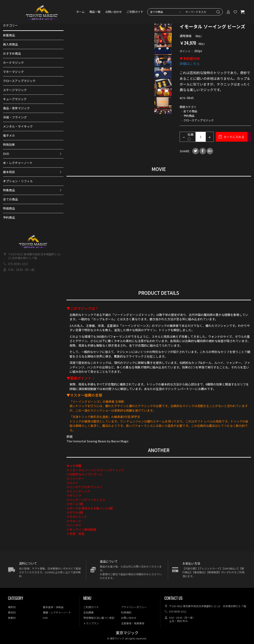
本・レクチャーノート (18, 163)
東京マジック (127, 633)
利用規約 (126, 612)
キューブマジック (15, 99)
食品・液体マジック (16, 108)
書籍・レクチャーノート (57, 612)
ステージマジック (15, 90)
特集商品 (9, 190)
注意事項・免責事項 (133, 623)
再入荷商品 (10, 44)
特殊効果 (9, 145)
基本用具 (9, 172)
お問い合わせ (114, 12)
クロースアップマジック (19, 81)
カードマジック (13, 62)
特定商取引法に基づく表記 (99, 618)
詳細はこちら (190, 63)
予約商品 (9, 217)
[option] (163, 26)
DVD (6, 154)
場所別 (12, 607)
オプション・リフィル (18, 181)
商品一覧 (95, 12)
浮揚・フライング (15, 117)
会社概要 (89, 612)
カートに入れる (234, 137)
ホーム (80, 12)
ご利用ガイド (135, 12)
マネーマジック (13, 72)
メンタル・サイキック (18, 126)
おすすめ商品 (12, 53)
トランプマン (91, 623)
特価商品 (9, 208)
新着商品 (9, 35)
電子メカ (9, 135)
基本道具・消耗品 (53, 607)
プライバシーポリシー (134, 607)
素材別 (12, 612)
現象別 (12, 618)
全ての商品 (10, 199)
